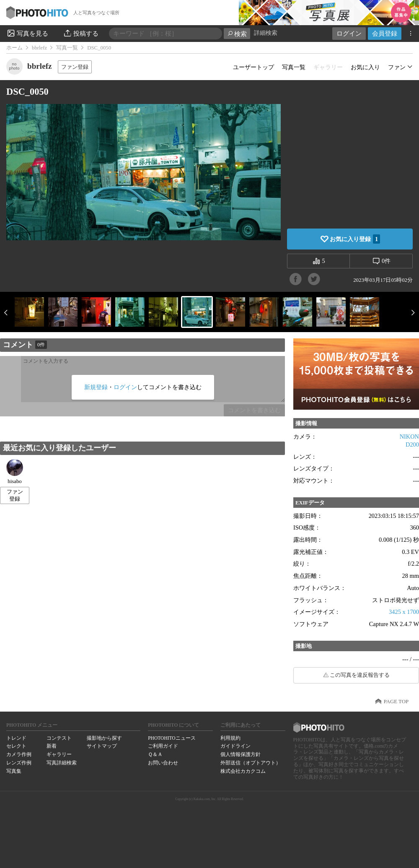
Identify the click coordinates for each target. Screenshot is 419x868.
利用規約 (230, 738)
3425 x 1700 (404, 612)
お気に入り (365, 67)
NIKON (409, 437)
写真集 (14, 771)
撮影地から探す (104, 738)
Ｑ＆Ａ (155, 754)
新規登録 (96, 387)
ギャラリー (59, 754)
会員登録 (385, 33)
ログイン (349, 33)
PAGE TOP (396, 702)
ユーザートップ (253, 67)
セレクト (16, 746)
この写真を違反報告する (360, 675)
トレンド (16, 738)
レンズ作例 (19, 763)
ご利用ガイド (163, 746)
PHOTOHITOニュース (172, 738)
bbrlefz (39, 48)
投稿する (81, 33)
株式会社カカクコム (243, 771)
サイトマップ (102, 746)
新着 (52, 746)
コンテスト (59, 738)
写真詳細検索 (62, 763)
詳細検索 (266, 33)
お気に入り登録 (355, 239)
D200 (412, 444)
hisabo (15, 472)
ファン (397, 67)
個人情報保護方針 (241, 754)
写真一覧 (67, 48)
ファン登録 (75, 67)
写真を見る (27, 33)
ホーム (14, 48)
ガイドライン (235, 746)
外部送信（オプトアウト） (251, 763)
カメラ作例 (19, 754)
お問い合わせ (163, 763)
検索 (237, 34)
